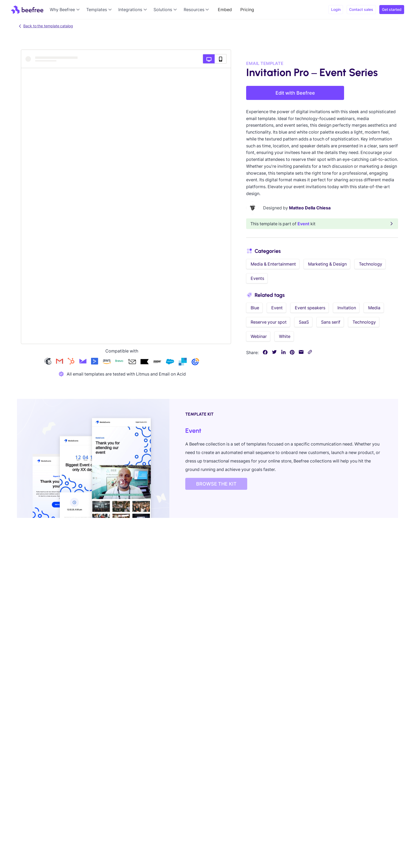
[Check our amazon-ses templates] (107, 362)
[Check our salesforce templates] (170, 362)
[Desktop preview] (209, 59)
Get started (392, 9)
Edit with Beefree (295, 93)
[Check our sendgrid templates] (183, 362)
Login (336, 9)
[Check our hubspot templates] (71, 362)
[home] (27, 10)
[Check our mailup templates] (157, 362)
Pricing (247, 10)
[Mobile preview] (221, 59)
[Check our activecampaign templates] (94, 362)
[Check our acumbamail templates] (132, 362)
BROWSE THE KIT (216, 484)
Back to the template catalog (45, 26)
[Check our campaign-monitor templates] (83, 362)
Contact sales (361, 9)
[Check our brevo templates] (119, 362)
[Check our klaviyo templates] (145, 362)
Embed (225, 10)
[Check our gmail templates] (60, 362)
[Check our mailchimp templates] (48, 362)
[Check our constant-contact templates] (195, 362)
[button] (66, 10)
